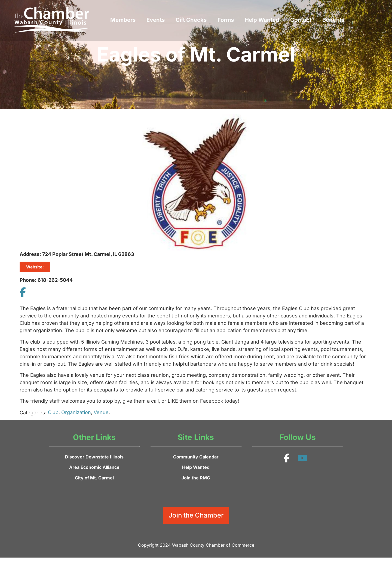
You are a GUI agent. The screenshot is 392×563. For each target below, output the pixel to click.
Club (53, 412)
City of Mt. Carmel (94, 478)
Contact (301, 20)
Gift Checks (191, 20)
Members (123, 20)
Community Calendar (196, 457)
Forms (226, 20)
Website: (35, 267)
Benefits (333, 20)
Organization (76, 412)
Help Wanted (262, 20)
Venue (101, 412)
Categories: (33, 413)
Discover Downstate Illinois (94, 457)
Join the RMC (196, 478)
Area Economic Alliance (94, 467)
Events (156, 20)
